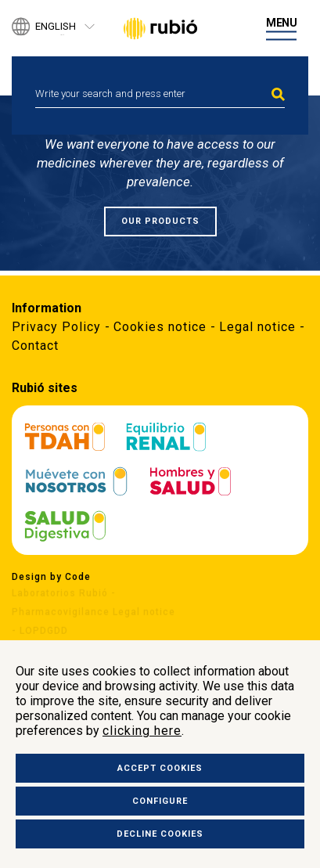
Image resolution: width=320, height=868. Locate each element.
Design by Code (51, 577)
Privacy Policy (56, 327)
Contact (35, 346)
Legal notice (257, 327)
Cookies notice (160, 327)
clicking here (142, 731)
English (56, 27)
